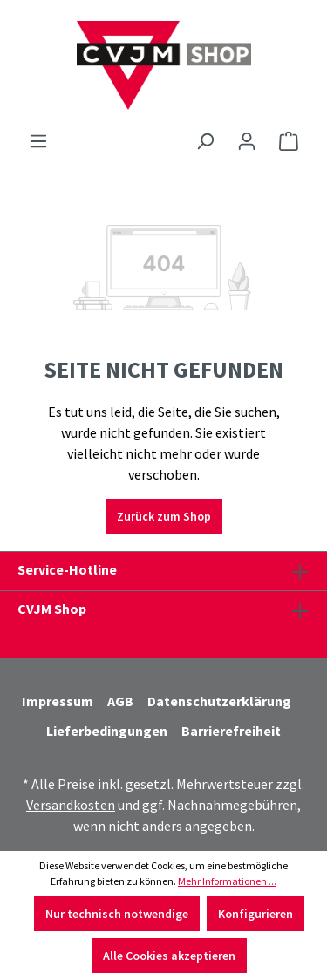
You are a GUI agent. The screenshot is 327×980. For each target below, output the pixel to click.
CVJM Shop (52, 609)
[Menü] (38, 141)
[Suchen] (205, 141)
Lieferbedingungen (107, 731)
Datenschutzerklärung (219, 701)
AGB (120, 701)
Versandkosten (71, 805)
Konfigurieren (255, 914)
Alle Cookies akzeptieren (169, 956)
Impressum (58, 701)
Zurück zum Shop (164, 516)
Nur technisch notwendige (117, 914)
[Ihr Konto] (247, 141)
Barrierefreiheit (231, 731)
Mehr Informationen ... (227, 881)
